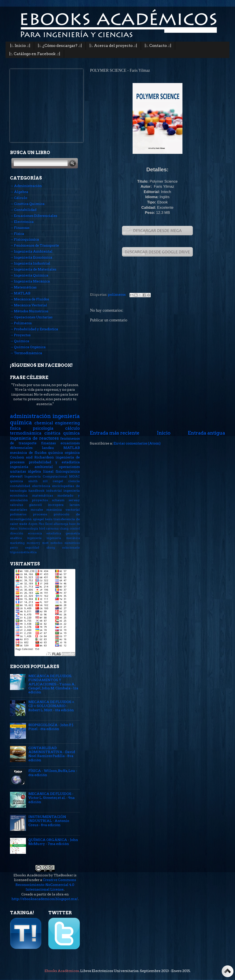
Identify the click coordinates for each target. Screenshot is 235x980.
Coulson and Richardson (32, 457)
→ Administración (26, 186)
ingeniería (34, 538)
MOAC (74, 476)
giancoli (35, 505)
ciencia (74, 481)
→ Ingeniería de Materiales (33, 269)
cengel (58, 481)
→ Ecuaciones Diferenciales (34, 216)
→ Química (20, 341)
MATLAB (72, 448)
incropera (56, 505)
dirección (17, 533)
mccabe (37, 510)
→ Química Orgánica (28, 347)
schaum (58, 500)
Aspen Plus (36, 524)
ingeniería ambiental (31, 467)
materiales (19, 510)
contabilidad (20, 486)
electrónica (41, 486)
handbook (36, 491)
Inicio (164, 433)
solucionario (71, 548)
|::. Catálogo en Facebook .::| (35, 54)
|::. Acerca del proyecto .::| (113, 46)
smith (33, 481)
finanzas (49, 443)
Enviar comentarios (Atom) (137, 443)
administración (30, 416)
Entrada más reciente (115, 433)
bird (42, 529)
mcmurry (33, 543)
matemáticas (43, 495)
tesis (49, 519)
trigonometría (20, 552)
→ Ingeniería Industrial (30, 263)
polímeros (117, 295)
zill (45, 481)
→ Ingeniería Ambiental (31, 251)
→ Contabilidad (23, 210)
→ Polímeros (21, 323)
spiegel (38, 519)
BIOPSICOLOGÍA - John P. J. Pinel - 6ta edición (51, 727)
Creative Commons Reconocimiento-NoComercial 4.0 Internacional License (46, 885)
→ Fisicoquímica (24, 239)
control (75, 529)
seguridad (32, 548)
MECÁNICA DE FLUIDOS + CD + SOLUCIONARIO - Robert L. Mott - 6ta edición (51, 706)
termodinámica (26, 433)
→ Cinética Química (27, 204)
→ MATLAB (20, 293)
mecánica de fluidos (28, 453)
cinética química (62, 433)
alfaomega (61, 524)
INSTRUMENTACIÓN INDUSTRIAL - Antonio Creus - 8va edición (49, 821)
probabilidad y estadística (54, 462)
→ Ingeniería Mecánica (30, 281)
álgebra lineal (41, 471)
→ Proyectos (20, 335)
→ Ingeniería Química (29, 275)
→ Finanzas (20, 228)
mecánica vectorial (63, 510)
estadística (54, 533)
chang (64, 529)
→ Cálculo (19, 198)
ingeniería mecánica (63, 538)
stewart (16, 476)
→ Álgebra (19, 192)
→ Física (17, 234)
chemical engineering (57, 423)
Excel (49, 524)
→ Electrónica (22, 222)
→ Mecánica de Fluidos (29, 299)
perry (14, 548)
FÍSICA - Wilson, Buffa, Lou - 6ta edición (53, 773)
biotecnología (28, 529)
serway (74, 500)
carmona (52, 529)
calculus (17, 505)
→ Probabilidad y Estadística (34, 329)
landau (48, 448)
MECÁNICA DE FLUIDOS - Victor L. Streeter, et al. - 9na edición (52, 798)
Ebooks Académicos (62, 971)
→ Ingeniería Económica (31, 257)
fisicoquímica (68, 471)
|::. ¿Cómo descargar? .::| (60, 46)
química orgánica (64, 453)
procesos (40, 514)
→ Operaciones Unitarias (31, 317)
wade (23, 524)
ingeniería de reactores (34, 438)
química (17, 481)
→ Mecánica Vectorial (29, 305)
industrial (54, 491)
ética (33, 552)
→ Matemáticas (23, 287)
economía (35, 533)
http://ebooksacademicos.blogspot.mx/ (45, 899)
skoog (51, 548)
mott (45, 543)
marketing (17, 543)
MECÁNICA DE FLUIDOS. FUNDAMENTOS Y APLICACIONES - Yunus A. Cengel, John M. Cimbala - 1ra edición (53, 684)
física (15, 428)
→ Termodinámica (26, 353)
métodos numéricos (65, 543)
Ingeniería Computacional (46, 476)
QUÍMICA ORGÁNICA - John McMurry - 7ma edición (53, 842)
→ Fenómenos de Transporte (34, 245)
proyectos (40, 500)
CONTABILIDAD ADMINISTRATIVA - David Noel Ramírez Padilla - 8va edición (52, 754)
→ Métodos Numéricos (29, 311)
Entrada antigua (206, 433)
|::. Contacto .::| (158, 46)
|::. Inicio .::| (20, 46)
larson (75, 505)
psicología (43, 428)
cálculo (72, 428)
